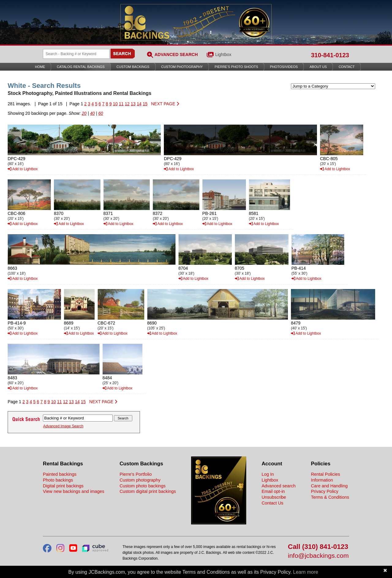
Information (322, 480)
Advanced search (279, 486)
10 (115, 104)
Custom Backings (133, 67)
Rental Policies (325, 474)
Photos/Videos (284, 67)
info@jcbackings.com (318, 556)
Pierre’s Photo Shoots (236, 67)
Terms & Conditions (330, 497)
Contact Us (272, 503)
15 (145, 104)
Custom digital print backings (148, 491)
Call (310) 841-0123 (318, 547)
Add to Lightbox (23, 169)
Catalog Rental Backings (81, 67)
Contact (347, 67)
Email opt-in (273, 491)
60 (101, 113)
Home (40, 67)
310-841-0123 (330, 55)
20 (84, 113)
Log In (268, 474)
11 (121, 104)
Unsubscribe (274, 497)
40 (92, 113)
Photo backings (58, 480)
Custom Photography (182, 67)
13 (133, 104)
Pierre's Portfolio (136, 474)
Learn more (306, 572)
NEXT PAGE (165, 104)
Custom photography (140, 480)
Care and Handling (329, 486)
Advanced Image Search (63, 426)
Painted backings (60, 474)
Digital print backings (63, 486)
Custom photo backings (142, 486)
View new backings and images (74, 491)
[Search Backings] (76, 54)
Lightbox (223, 54)
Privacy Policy (325, 491)
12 (127, 104)
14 (139, 104)
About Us (318, 67)
